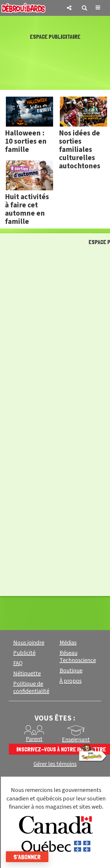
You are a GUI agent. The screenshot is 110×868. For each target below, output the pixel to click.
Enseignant (76, 740)
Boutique (71, 671)
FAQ (18, 663)
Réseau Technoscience (78, 657)
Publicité (24, 653)
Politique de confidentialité (31, 687)
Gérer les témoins (55, 764)
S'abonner (27, 857)
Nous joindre (29, 643)
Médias (68, 643)
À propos (71, 681)
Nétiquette (27, 674)
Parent (34, 739)
